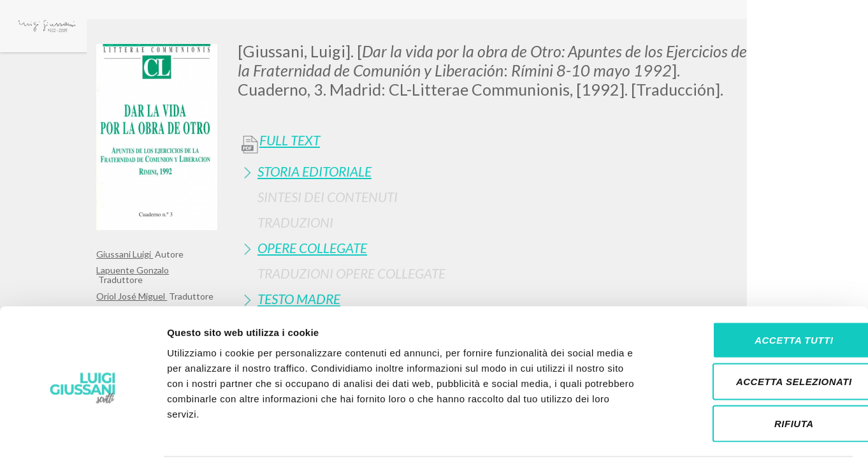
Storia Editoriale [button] (315, 171)
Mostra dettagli (670, 434)
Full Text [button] (290, 140)
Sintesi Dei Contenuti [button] (328, 197)
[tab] (505, 171)
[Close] (762, 38)
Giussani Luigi (125, 254)
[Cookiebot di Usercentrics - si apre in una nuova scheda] (83, 434)
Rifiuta (762, 375)
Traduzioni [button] (295, 222)
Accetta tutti (761, 292)
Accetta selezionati (762, 334)
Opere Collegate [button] (312, 248)
